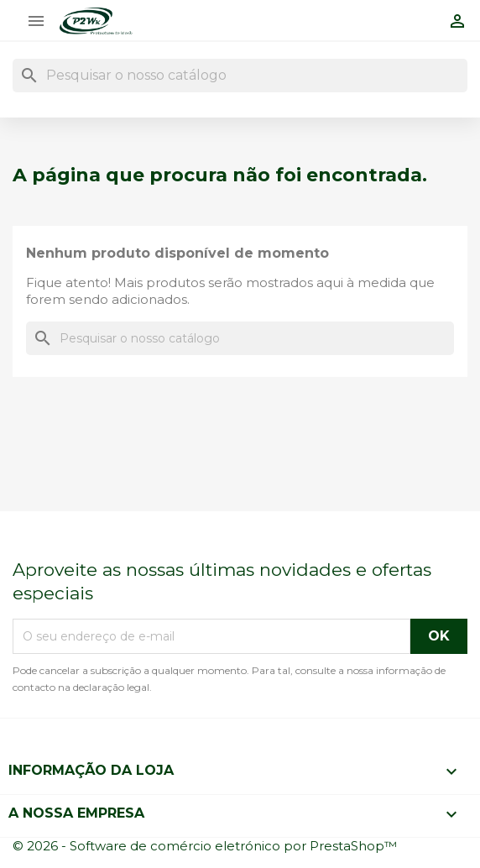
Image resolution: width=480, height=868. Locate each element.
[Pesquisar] (240, 76)
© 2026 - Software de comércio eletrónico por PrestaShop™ (205, 846)
